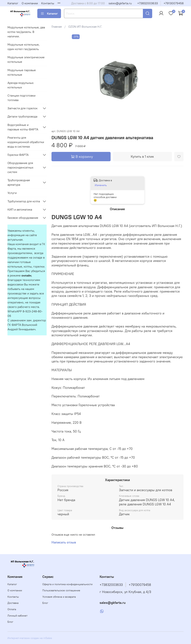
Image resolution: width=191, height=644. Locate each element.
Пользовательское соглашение (61, 590)
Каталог (13, 3)
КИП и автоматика (20, 209)
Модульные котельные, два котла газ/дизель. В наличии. (26, 32)
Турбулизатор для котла (24, 201)
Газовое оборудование (23, 218)
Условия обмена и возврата (59, 597)
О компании (30, 3)
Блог (10, 622)
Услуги (12, 193)
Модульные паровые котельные (22, 72)
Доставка (13, 603)
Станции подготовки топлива (21, 98)
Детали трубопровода (22, 116)
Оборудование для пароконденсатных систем (20, 167)
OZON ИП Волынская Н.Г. (85, 27)
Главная (57, 27)
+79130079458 (174, 3)
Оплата (12, 609)
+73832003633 (148, 3)
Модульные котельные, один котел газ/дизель (24, 47)
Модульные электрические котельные (26, 59)
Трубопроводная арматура (19, 182)
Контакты (48, 3)
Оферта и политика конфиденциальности (67, 584)
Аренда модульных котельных (21, 85)
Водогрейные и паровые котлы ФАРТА (23, 127)
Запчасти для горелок (22, 108)
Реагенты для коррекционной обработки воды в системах (26, 142)
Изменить (101, 185)
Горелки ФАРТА (18, 155)
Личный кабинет (17, 616)
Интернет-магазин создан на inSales (30, 638)
